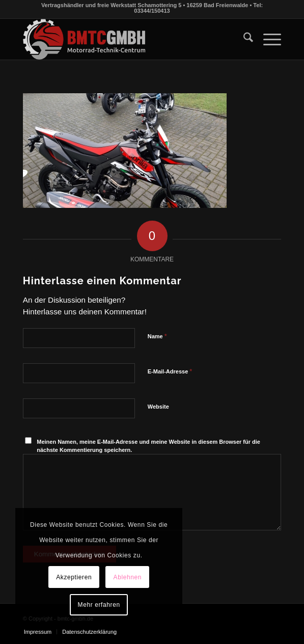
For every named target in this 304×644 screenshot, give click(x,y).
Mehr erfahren (99, 605)
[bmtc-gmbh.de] (126, 39)
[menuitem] (243, 39)
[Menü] (267, 39)
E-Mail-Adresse (170, 371)
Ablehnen (128, 577)
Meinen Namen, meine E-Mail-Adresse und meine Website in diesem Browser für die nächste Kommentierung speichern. (148, 446)
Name (157, 336)
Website (158, 407)
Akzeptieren (74, 577)
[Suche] (243, 39)
